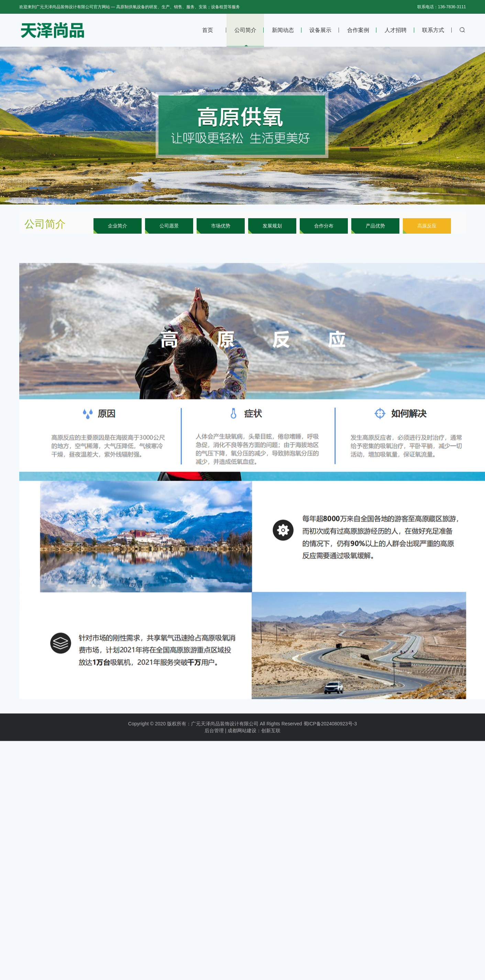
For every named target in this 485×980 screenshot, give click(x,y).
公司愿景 (169, 226)
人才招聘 (396, 30)
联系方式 (433, 30)
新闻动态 (283, 30)
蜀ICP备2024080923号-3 (330, 729)
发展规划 (272, 226)
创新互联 (271, 736)
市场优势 (221, 226)
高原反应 (427, 226)
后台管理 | (216, 736)
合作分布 (324, 226)
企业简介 (118, 226)
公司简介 (245, 30)
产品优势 (375, 226)
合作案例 (358, 30)
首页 (208, 30)
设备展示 (320, 30)
